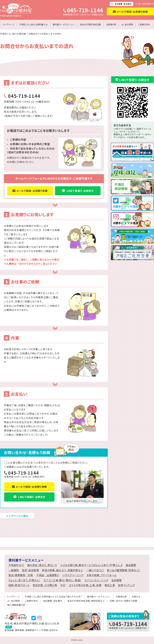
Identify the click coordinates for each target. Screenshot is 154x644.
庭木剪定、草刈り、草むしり (42, 565)
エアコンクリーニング (96, 580)
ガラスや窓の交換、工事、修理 (85, 585)
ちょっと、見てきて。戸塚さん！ (24, 580)
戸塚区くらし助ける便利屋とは (33, 24)
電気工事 (110, 585)
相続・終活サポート (19, 585)
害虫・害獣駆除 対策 (21, 575)
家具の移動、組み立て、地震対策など (63, 570)
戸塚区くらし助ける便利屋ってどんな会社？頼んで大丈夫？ (54, 597)
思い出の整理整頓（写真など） (124, 570)
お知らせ (136, 597)
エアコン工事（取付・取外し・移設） (62, 580)
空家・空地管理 (30, 570)
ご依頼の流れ (144, 24)
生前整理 (117, 580)
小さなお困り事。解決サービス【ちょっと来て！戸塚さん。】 (91, 565)
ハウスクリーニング (73, 575)
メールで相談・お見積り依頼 (132, 12)
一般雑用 (14, 570)
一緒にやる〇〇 (95, 570)
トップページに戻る (17, 516)
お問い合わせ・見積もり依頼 (123, 601)
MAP (9, 627)
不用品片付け (16, 565)
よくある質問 (127, 24)
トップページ (8, 24)
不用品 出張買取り (48, 575)
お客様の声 (111, 24)
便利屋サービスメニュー (64, 24)
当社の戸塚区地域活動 (90, 24)
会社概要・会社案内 (123, 4)
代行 (63, 585)
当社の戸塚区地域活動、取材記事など (86, 601)
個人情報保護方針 (146, 4)
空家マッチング (126, 585)
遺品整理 (131, 565)
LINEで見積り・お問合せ (80, 191)
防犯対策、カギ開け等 (45, 585)
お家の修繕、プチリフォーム (102, 575)
